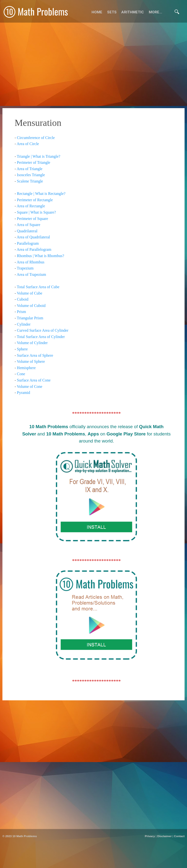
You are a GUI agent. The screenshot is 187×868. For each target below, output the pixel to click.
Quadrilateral (27, 231)
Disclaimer (164, 836)
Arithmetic (133, 12)
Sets (112, 12)
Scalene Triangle (30, 181)
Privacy (150, 836)
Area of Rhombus (30, 262)
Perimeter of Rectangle (35, 200)
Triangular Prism (30, 318)
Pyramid (23, 393)
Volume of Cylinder (32, 343)
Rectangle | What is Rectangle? (41, 194)
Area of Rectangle (31, 206)
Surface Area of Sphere (35, 355)
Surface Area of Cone (34, 380)
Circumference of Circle (36, 138)
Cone (21, 374)
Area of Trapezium (31, 274)
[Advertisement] (93, 862)
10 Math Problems (25, 836)
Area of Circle (28, 144)
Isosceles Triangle (31, 175)
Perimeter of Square (32, 219)
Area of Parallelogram (34, 249)
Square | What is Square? (36, 212)
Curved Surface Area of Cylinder (42, 330)
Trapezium (25, 268)
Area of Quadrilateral (33, 237)
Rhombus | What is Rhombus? (40, 256)
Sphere (22, 349)
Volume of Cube (30, 293)
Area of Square (28, 225)
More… (155, 12)
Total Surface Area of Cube (38, 287)
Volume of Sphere (31, 361)
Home (97, 12)
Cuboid (23, 299)
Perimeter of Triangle (33, 162)
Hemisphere (26, 368)
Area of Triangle (29, 169)
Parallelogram (28, 243)
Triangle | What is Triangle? (38, 156)
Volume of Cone (30, 386)
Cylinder (24, 324)
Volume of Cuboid (31, 306)
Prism (21, 312)
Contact (179, 836)
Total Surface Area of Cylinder (41, 337)
